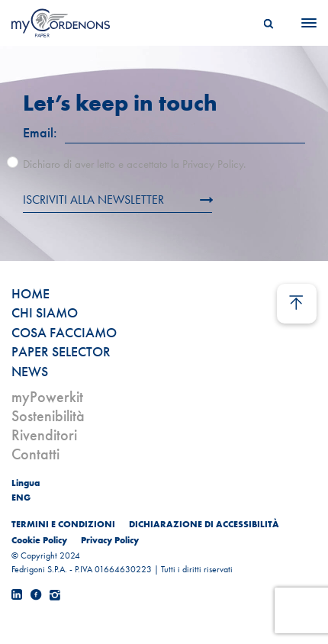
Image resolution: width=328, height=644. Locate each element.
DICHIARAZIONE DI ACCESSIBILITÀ (204, 524)
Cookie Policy (39, 540)
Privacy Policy (110, 540)
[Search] (269, 23)
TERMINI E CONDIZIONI (63, 524)
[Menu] (304, 23)
